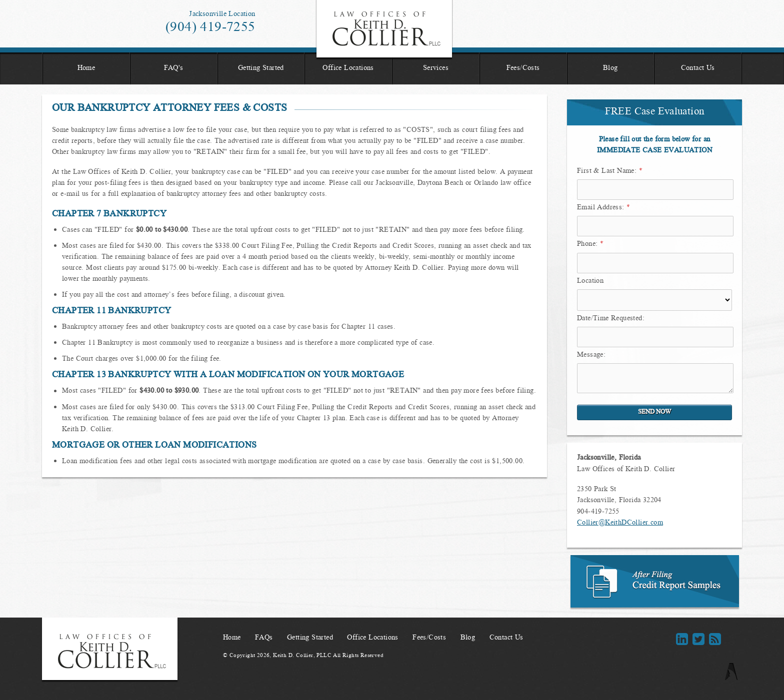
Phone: (590, 244)
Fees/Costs (523, 68)
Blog (610, 68)
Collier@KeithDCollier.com (620, 523)
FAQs (264, 638)
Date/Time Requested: (611, 319)
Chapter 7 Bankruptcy (109, 214)
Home (86, 68)
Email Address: (603, 208)
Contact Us (698, 68)
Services (436, 68)
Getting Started (261, 68)
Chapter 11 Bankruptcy (111, 311)
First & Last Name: (610, 171)
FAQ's (174, 68)
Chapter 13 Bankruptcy (111, 375)
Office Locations (348, 68)
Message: (591, 355)
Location (590, 281)
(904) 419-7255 (210, 28)
